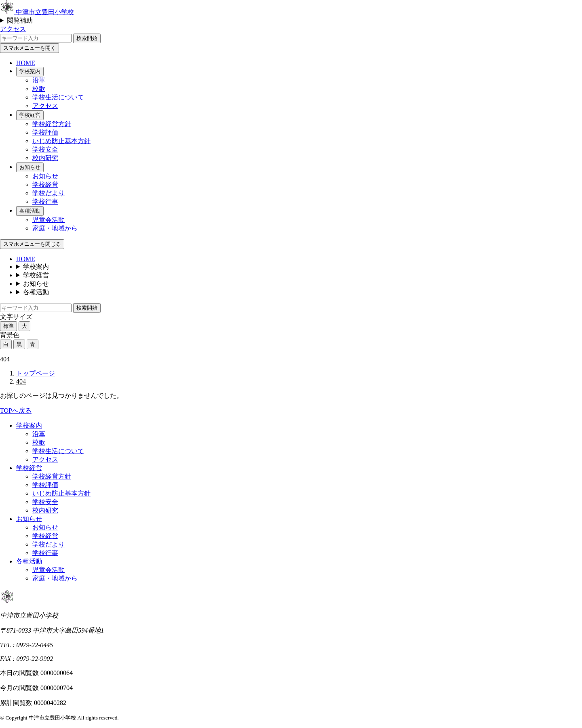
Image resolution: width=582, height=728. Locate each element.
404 (21, 381)
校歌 (39, 89)
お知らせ (30, 167)
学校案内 (30, 71)
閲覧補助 (20, 20)
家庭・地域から (55, 228)
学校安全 (45, 149)
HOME (26, 63)
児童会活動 (48, 220)
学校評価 (45, 132)
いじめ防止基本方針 (61, 141)
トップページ (36, 373)
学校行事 (45, 202)
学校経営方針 (52, 124)
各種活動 (30, 211)
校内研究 (45, 158)
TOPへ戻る (16, 410)
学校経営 (30, 115)
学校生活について (58, 97)
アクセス (13, 29)
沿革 (39, 80)
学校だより (48, 193)
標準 (8, 326)
